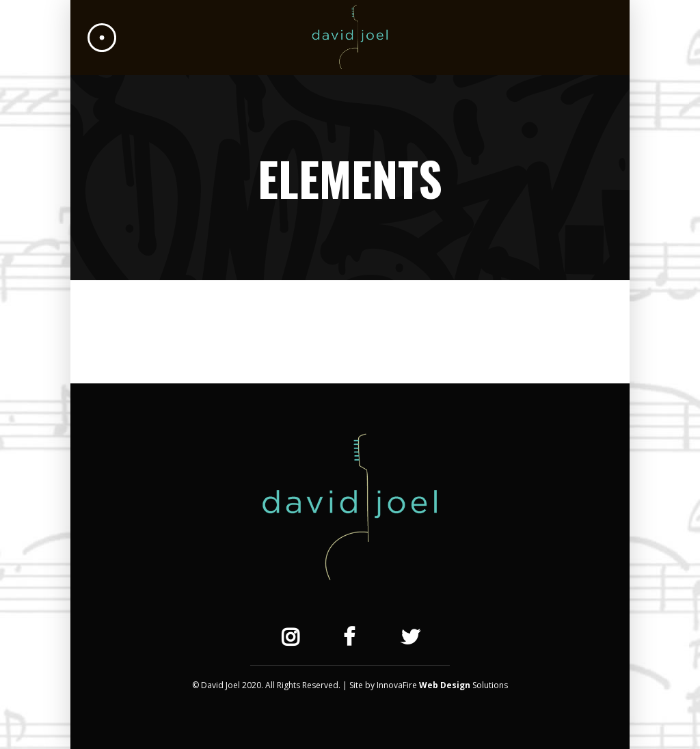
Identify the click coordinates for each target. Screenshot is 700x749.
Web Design (445, 685)
